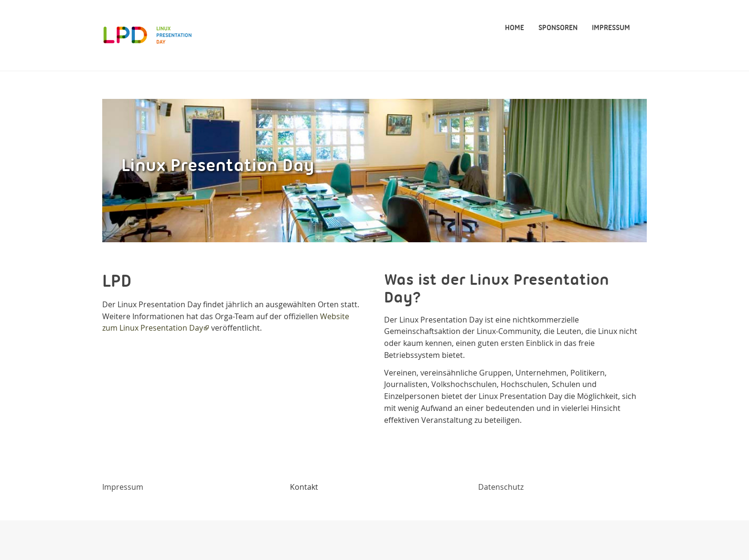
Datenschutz (501, 487)
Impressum (123, 487)
